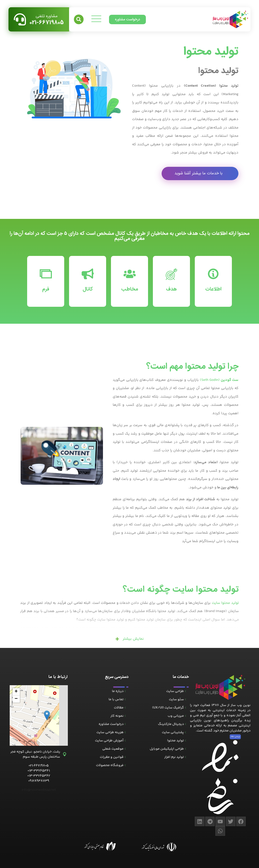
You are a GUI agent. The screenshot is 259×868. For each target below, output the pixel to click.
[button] (79, 19)
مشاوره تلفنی (47, 16)
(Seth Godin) (219, 380)
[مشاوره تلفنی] (20, 19)
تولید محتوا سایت (225, 603)
